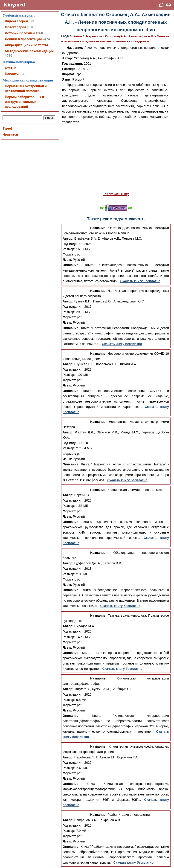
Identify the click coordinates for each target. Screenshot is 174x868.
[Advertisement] (116, 158)
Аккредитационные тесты (26, 45)
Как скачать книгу (116, 194)
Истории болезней (20, 33)
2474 (46, 39)
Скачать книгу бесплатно (140, 281)
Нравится (10, 134)
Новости (12, 74)
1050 (9, 56)
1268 (39, 33)
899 (31, 21)
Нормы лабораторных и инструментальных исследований (24, 102)
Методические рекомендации (29, 51)
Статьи (11, 68)
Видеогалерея (16, 21)
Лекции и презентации (23, 39)
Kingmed (14, 5)
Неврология (94, 36)
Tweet (7, 128)
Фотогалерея (15, 27)
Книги (78, 36)
